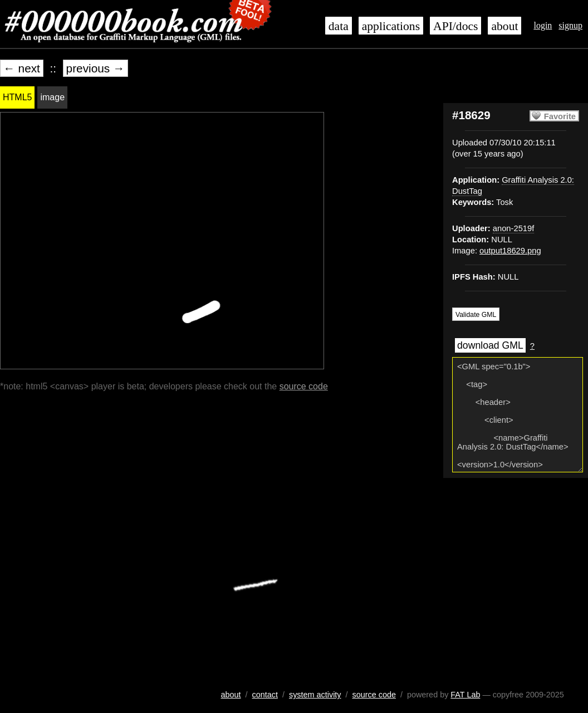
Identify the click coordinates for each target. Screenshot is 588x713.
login (543, 25)
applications (391, 26)
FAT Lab (465, 695)
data (339, 26)
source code (304, 386)
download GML (490, 345)
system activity (315, 695)
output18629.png (510, 251)
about (504, 26)
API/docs (455, 26)
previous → (95, 68)
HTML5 (17, 97)
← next (22, 68)
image (52, 97)
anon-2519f (513, 228)
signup (570, 25)
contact (265, 695)
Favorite (560, 116)
